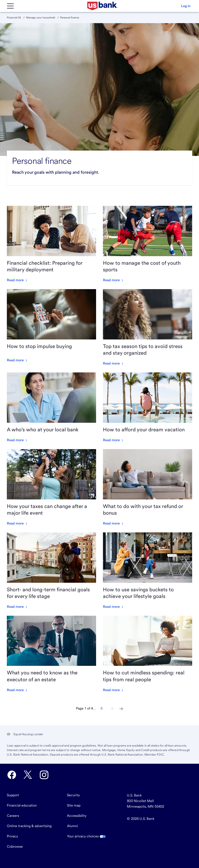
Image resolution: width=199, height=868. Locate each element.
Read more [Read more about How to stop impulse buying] (17, 360)
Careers (13, 816)
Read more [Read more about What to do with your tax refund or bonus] (114, 523)
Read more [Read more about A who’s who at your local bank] (17, 440)
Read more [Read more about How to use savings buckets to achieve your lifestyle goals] (114, 607)
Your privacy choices (86, 836)
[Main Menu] (10, 6)
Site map (74, 805)
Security (73, 795)
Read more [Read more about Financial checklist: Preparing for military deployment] (17, 280)
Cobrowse (15, 846)
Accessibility (77, 816)
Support (13, 795)
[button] (186, 6)
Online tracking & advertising (29, 826)
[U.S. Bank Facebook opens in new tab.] (12, 775)
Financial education (22, 805)
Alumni (72, 826)
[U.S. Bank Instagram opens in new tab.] (44, 775)
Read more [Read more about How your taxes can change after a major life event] (17, 523)
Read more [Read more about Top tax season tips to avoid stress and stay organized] (114, 363)
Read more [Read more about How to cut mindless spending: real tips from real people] (114, 690)
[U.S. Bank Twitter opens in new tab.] (28, 775)
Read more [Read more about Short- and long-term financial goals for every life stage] (17, 607)
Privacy (12, 836)
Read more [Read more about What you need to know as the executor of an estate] (17, 690)
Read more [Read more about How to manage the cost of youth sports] (114, 280)
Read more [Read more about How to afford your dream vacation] (114, 440)
